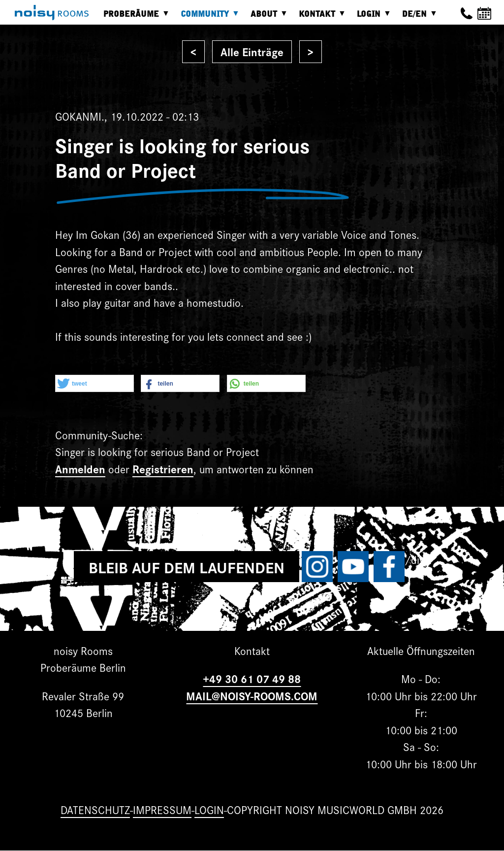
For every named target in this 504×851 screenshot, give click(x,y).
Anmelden (80, 469)
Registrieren (163, 469)
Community (207, 17)
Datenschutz (95, 809)
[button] (94, 384)
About (266, 17)
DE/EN (417, 17)
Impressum (162, 809)
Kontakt (319, 17)
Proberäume (134, 17)
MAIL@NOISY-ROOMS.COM (252, 696)
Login (371, 17)
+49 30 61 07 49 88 (252, 678)
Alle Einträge (252, 51)
